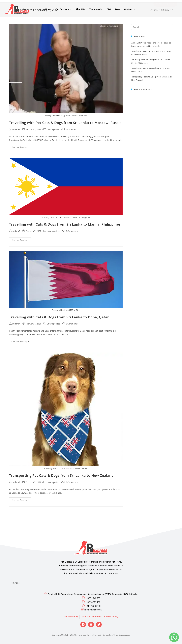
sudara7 (16, 129)
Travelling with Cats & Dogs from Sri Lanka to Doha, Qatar (59, 317)
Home (48, 9)
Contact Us (130, 9)
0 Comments (72, 129)
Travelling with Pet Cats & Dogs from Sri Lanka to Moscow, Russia (65, 123)
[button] (165, 9)
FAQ (109, 9)
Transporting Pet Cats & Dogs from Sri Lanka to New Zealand (61, 475)
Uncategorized (53, 129)
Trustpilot (16, 583)
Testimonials (96, 9)
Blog (118, 9)
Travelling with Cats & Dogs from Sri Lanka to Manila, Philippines (65, 224)
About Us (80, 9)
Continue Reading (20, 147)
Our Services (63, 9)
